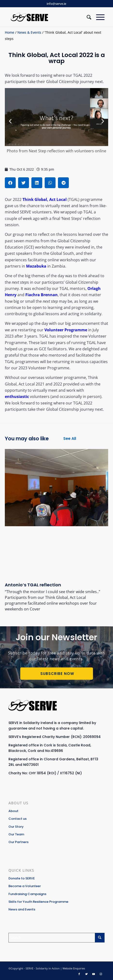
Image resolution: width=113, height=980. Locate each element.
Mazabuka (36, 266)
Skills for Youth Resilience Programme (38, 902)
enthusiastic (17, 397)
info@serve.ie (56, 4)
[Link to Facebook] (79, 974)
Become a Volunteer (25, 886)
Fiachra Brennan (42, 295)
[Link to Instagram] (101, 974)
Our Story (16, 827)
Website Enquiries (74, 968)
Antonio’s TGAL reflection (33, 585)
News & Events (29, 32)
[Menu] (98, 17)
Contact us (18, 819)
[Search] (87, 17)
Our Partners (18, 842)
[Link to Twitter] (86, 974)
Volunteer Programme (66, 330)
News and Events (22, 909)
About (13, 811)
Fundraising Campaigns (27, 894)
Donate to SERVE (22, 878)
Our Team (16, 834)
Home (10, 32)
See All (70, 439)
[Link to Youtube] (94, 974)
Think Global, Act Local (45, 199)
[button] (10, 121)
